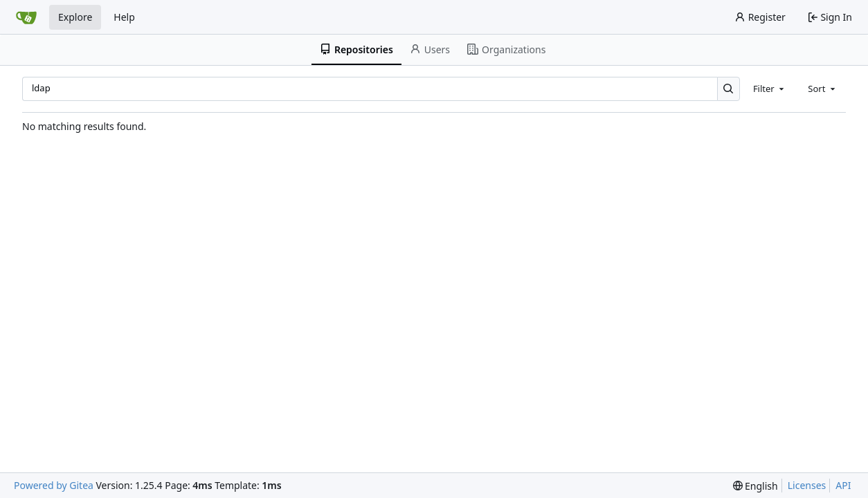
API (843, 485)
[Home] (26, 17)
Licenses (807, 485)
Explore (75, 17)
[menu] (756, 486)
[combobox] (770, 89)
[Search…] (729, 89)
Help (124, 17)
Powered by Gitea (54, 485)
